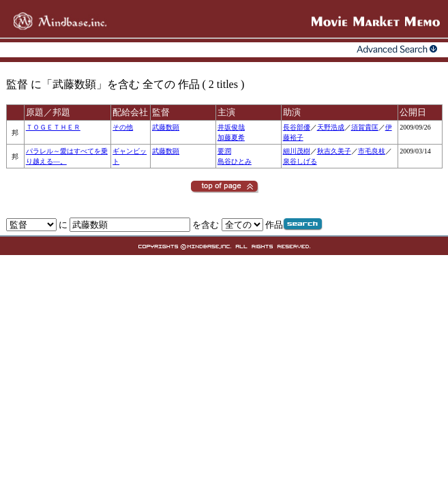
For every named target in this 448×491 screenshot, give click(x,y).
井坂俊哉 (231, 127)
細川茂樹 (297, 151)
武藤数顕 (166, 127)
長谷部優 (297, 127)
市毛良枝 (372, 151)
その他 (123, 127)
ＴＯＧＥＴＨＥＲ (53, 127)
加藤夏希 (231, 137)
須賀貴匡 (365, 127)
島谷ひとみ (235, 161)
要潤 (224, 151)
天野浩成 (331, 127)
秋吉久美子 (334, 151)
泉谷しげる (300, 161)
